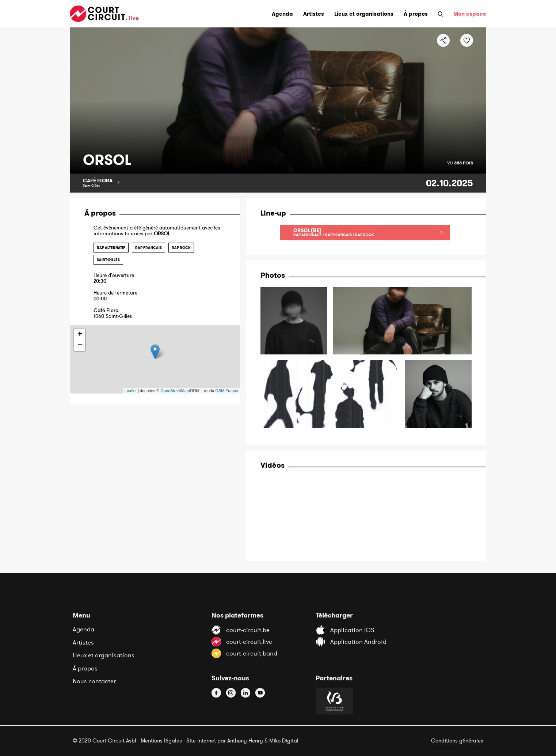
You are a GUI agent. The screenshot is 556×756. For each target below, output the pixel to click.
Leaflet (131, 391)
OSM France (226, 391)
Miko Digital (284, 740)
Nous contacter (94, 681)
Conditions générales (457, 740)
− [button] (80, 346)
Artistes (83, 642)
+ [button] (80, 335)
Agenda (83, 629)
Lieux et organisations (104, 655)
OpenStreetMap (175, 391)
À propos (85, 668)
